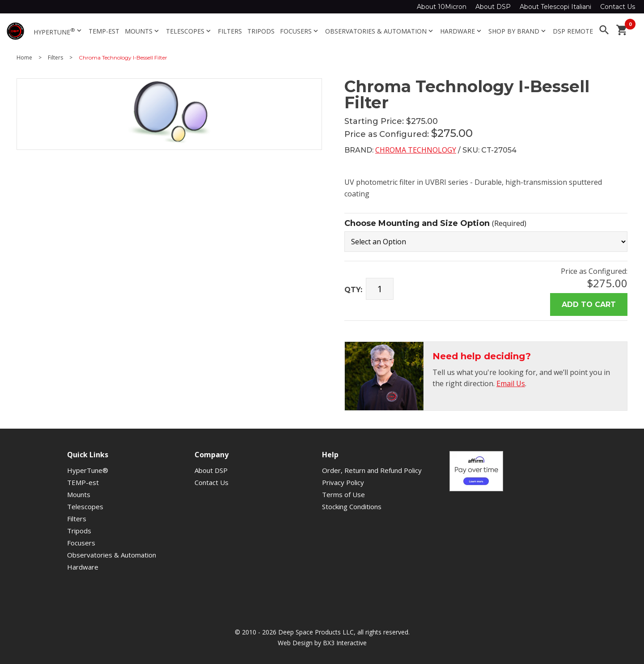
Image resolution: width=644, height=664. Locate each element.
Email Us (511, 383)
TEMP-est (104, 31)
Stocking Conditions (352, 507)
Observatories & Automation (380, 31)
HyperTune (58, 31)
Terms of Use (343, 494)
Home (24, 58)
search (604, 30)
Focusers (300, 31)
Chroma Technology (416, 150)
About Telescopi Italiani (555, 7)
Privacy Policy (343, 482)
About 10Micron (442, 7)
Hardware (462, 31)
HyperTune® (88, 470)
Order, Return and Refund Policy (372, 470)
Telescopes (189, 31)
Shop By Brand (518, 31)
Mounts (143, 31)
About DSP (493, 7)
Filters (230, 31)
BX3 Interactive (345, 643)
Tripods (261, 31)
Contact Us (618, 7)
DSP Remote (573, 31)
